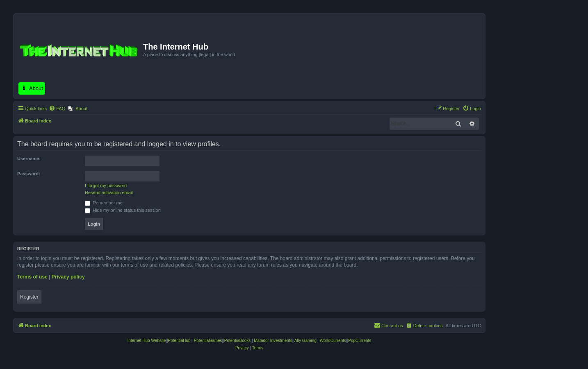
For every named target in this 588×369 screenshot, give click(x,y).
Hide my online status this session (123, 210)
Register (29, 297)
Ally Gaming (305, 341)
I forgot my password (106, 186)
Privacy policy (68, 277)
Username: (29, 158)
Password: (29, 174)
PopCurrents (360, 341)
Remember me (104, 203)
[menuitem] (57, 109)
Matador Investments (273, 341)
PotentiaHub (179, 341)
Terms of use (32, 277)
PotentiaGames (208, 341)
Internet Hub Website (147, 341)
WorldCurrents (333, 341)
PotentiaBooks (238, 341)
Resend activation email (109, 192)
